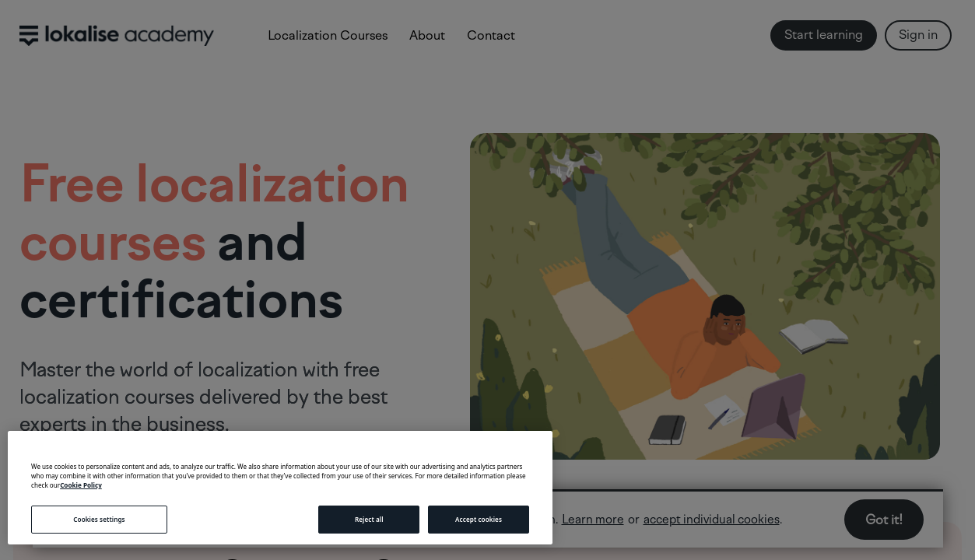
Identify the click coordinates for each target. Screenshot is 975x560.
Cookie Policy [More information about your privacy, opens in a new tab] (81, 485)
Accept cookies (479, 519)
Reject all (369, 519)
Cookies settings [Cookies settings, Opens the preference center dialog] (99, 519)
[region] (280, 488)
